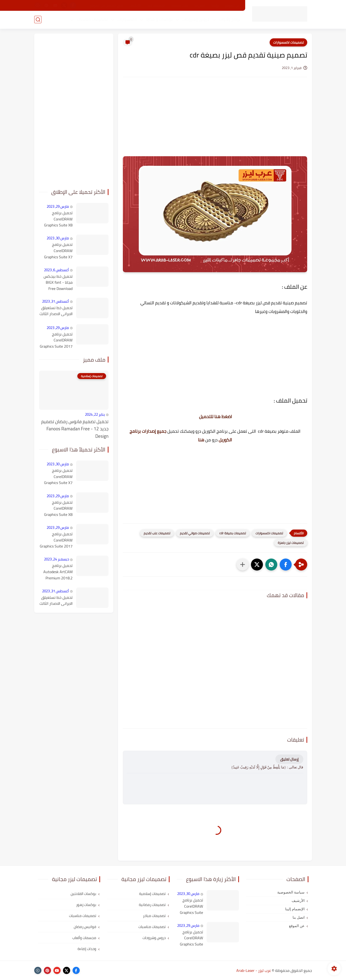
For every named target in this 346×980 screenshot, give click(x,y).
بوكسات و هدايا (159, 19)
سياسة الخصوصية (291, 892)
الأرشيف (135, 6)
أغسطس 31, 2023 (56, 301)
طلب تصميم (180, 6)
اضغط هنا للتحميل (216, 417)
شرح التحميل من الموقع (107, 6)
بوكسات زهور (86, 905)
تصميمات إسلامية (152, 894)
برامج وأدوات (230, 19)
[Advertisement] (215, 121)
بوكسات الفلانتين (83, 894)
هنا (201, 440)
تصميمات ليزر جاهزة (291, 543)
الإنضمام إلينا (156, 6)
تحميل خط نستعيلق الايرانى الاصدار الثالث (56, 311)
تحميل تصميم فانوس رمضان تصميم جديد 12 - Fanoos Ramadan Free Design (75, 429)
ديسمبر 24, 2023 (57, 559)
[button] (286, 565)
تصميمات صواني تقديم (195, 533)
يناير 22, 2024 (95, 414)
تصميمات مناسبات (92, 19)
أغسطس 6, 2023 (57, 270)
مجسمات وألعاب (84, 938)
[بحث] (38, 20)
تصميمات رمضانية (152, 905)
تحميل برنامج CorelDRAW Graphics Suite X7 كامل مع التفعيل (58, 251)
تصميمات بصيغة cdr (233, 533)
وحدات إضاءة (87, 949)
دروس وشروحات (196, 19)
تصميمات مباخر (154, 916)
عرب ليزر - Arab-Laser (254, 970)
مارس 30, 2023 (58, 238)
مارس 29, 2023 (58, 206)
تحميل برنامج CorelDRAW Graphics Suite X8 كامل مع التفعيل (58, 219)
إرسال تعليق (289, 759)
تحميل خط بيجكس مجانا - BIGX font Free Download (58, 283)
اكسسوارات (127, 19)
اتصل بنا (200, 6)
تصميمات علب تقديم (157, 533)
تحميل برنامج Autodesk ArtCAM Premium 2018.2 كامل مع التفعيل (58, 572)
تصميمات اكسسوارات (288, 42)
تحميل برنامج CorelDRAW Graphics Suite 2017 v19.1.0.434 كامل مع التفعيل (56, 340)
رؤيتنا (215, 6)
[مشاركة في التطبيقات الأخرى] (243, 565)
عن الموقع (232, 6)
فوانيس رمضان (85, 927)
